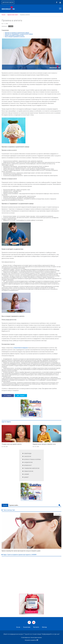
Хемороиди (28, 454)
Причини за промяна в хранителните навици (17, 33)
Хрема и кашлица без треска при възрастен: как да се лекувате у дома (21, 551)
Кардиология (28, 462)
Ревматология (29, 471)
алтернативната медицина (21, 348)
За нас (18, 627)
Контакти (36, 627)
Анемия (26, 474)
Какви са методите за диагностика (14, 35)
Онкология (28, 456)
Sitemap (44, 627)
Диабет (26, 477)
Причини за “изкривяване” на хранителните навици (19, 34)
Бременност (28, 465)
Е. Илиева (11, 26)
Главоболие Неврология (32, 468)
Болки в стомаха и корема (32, 459)
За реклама (27, 627)
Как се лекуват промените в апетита (15, 37)
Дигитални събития (8, 2)
